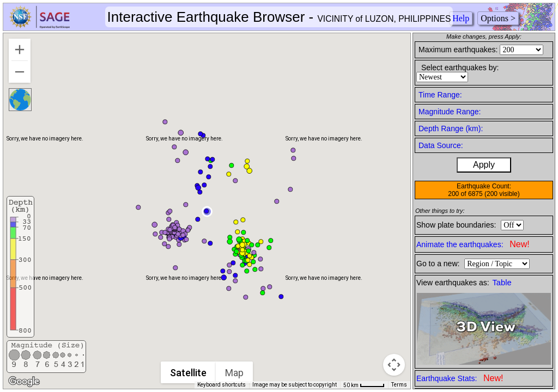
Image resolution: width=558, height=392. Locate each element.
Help (461, 18)
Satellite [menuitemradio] (189, 373)
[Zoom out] (20, 72)
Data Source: (441, 145)
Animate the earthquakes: (473, 244)
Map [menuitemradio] (235, 373)
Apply (484, 165)
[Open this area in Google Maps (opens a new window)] (24, 382)
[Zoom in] (20, 50)
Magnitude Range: (450, 112)
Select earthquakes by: (460, 68)
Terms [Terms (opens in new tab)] (399, 385)
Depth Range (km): (451, 128)
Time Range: (440, 95)
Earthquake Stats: (460, 378)
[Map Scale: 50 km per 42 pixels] (364, 385)
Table (502, 283)
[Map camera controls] (394, 365)
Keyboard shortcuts (222, 385)
